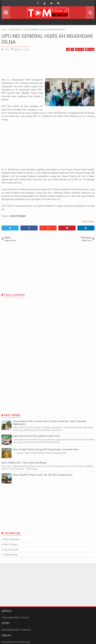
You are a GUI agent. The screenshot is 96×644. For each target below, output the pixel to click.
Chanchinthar (88, 221)
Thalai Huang (11, 555)
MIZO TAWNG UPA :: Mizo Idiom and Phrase (24, 463)
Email (90, 49)
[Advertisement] (48, 66)
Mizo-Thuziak (10, 544)
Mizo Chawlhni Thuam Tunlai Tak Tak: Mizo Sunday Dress (43, 475)
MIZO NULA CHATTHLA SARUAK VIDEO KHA (37, 436)
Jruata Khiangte (17, 216)
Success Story (11, 550)
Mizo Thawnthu (12, 539)
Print (79, 49)
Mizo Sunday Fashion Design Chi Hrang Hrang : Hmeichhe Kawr (46, 449)
